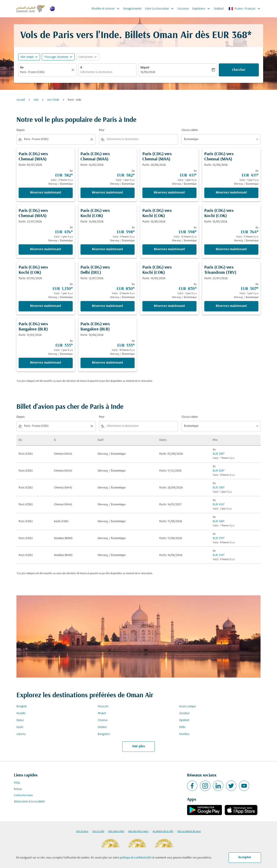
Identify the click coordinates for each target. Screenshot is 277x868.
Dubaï (20, 720)
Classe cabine (190, 130)
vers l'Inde (53, 100)
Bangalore (104, 734)
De (22, 68)
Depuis (21, 130)
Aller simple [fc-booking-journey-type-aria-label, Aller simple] (27, 57)
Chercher (239, 70)
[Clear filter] (92, 139)
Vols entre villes (116, 831)
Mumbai (184, 734)
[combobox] (45, 72)
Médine (102, 727)
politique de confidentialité (136, 858)
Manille (21, 713)
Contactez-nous (23, 795)
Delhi (182, 727)
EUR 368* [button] (232, 36)
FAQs (17, 783)
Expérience (202, 9)
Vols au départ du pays (189, 831)
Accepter (245, 857)
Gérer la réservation (160, 9)
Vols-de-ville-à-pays (138, 831)
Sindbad (219, 9)
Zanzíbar (184, 713)
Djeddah (184, 720)
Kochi (20, 727)
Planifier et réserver (107, 9)
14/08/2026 (148, 72)
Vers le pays (82, 831)
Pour (102, 130)
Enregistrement (132, 9)
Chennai (103, 720)
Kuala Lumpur (188, 706)
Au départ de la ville (163, 831)
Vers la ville (98, 831)
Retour (18, 789)
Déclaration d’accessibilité (29, 802)
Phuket (102, 713)
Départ (145, 68)
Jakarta (21, 734)
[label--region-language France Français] (245, 9)
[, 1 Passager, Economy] (56, 57)
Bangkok (22, 706)
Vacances (183, 9)
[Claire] (74, 70)
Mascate (103, 706)
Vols (36, 100)
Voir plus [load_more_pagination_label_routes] (139, 746)
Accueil (21, 100)
